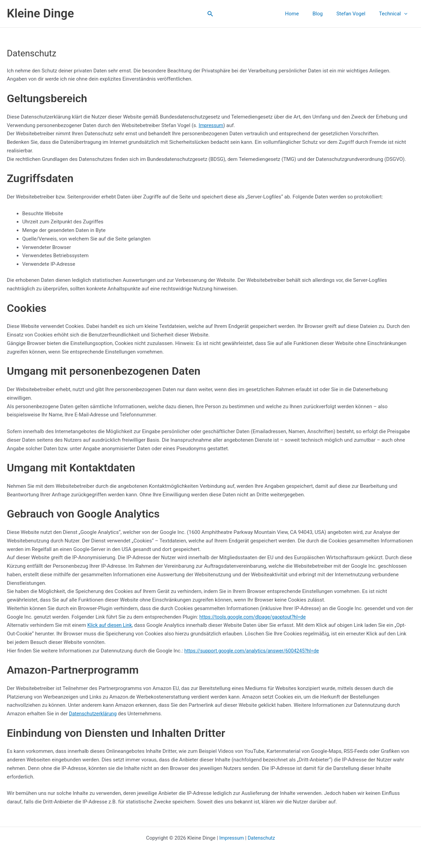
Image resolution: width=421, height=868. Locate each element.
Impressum (212, 125)
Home (304, 14)
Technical (395, 14)
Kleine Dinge (40, 13)
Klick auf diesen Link (111, 625)
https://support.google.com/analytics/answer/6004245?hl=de (255, 651)
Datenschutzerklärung (94, 714)
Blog (326, 14)
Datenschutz (262, 838)
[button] (210, 14)
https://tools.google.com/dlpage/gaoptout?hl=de (255, 617)
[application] (406, 14)
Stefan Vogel (356, 14)
